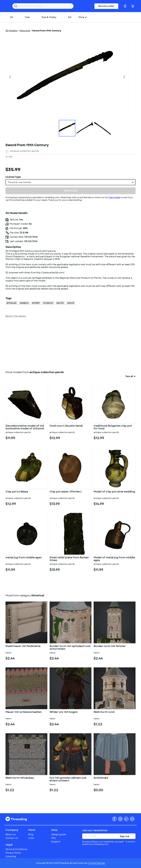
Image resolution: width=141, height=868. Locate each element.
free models (115, 197)
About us (11, 834)
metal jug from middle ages (24, 558)
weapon (24, 303)
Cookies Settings (97, 863)
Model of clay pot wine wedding (114, 492)
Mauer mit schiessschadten (24, 712)
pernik (60, 303)
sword (71, 303)
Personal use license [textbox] (19, 182)
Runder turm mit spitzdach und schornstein (70, 648)
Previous (10, 77)
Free (27, 17)
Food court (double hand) (66, 426)
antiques (11, 303)
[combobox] (70, 182)
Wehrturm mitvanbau (20, 778)
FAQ (53, 838)
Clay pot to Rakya (17, 492)
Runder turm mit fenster (110, 646)
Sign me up (124, 837)
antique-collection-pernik (25, 151)
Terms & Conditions (16, 849)
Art (70, 17)
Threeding (16, 819)
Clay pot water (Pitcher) (66, 492)
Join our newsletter (95, 830)
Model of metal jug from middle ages (114, 559)
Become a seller (106, 6)
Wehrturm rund (104, 712)
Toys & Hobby (49, 17)
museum (48, 303)
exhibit (36, 303)
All (12, 17)
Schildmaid (101, 778)
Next (124, 77)
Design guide (59, 834)
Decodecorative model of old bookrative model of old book (25, 427)
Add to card (71, 191)
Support (56, 842)
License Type (13, 177)
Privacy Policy (13, 853)
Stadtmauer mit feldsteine (23, 646)
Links (31, 838)
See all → (130, 376)
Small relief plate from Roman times (69, 559)
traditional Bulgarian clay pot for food (113, 427)
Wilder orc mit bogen (64, 712)
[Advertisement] (70, 343)
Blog (31, 834)
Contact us (12, 838)
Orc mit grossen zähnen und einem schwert (68, 779)
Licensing (11, 856)
